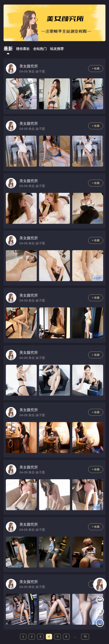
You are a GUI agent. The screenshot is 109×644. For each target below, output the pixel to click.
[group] (54, 23)
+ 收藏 (96, 68)
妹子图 (40, 71)
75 (85, 637)
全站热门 (40, 49)
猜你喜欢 (23, 49)
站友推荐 (57, 49)
